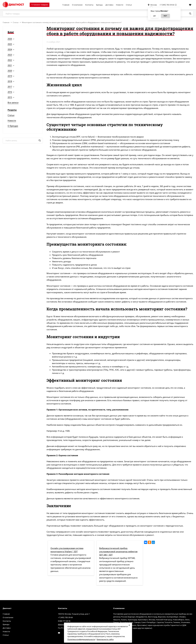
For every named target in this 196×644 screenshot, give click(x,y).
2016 (10, 92)
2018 (10, 81)
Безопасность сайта (105, 639)
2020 (10, 71)
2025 (10, 44)
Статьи (129, 5)
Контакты (89, 5)
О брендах (13, 126)
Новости (120, 5)
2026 (10, 39)
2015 (10, 97)
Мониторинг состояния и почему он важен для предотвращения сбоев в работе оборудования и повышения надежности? (72, 22)
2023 (10, 55)
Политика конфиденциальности (81, 639)
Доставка (109, 5)
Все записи (13, 102)
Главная (66, 5)
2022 (10, 60)
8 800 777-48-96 (64, 621)
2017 (10, 87)
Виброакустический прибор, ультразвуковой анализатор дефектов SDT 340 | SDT (118, 551)
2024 (10, 49)
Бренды (99, 5)
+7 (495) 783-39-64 (167, 5)
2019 (10, 76)
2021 (10, 65)
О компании (77, 5)
